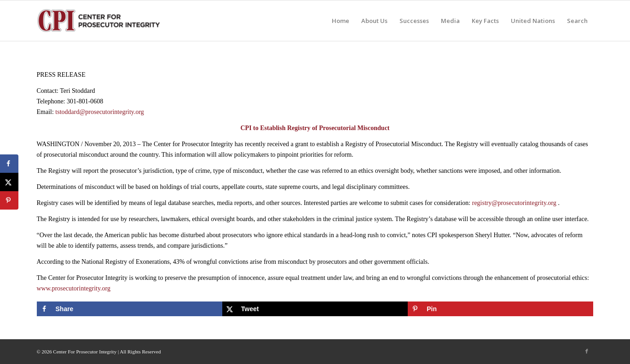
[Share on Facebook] (130, 309)
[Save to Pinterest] (500, 309)
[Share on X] (315, 309)
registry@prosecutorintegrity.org (514, 203)
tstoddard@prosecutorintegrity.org (100, 112)
